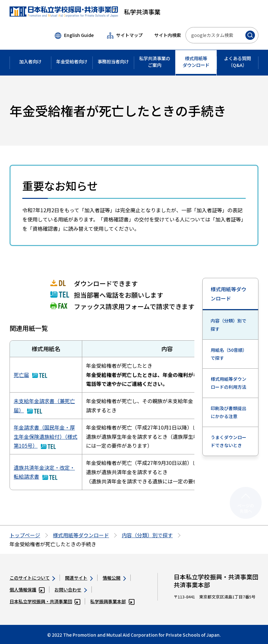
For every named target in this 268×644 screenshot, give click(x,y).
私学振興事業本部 (112, 601)
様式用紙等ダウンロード (228, 294)
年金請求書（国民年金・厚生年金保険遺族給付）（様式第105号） (46, 437)
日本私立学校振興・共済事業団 (45, 601)
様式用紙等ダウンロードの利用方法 (228, 383)
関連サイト (79, 578)
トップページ (25, 535)
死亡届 (30, 375)
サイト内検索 (168, 35)
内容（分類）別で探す (228, 325)
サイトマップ (125, 35)
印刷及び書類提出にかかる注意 (228, 412)
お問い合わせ (71, 590)
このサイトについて (32, 578)
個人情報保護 (27, 590)
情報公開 (114, 578)
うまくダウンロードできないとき (228, 441)
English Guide (74, 35)
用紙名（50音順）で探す (229, 354)
